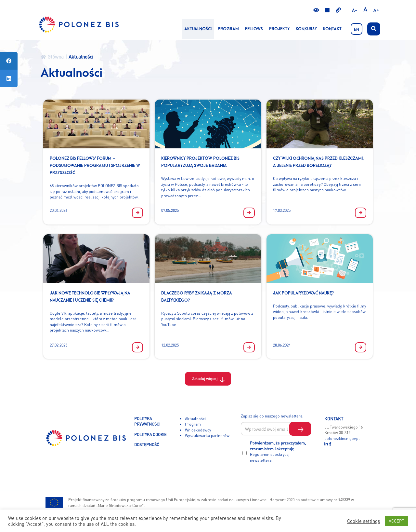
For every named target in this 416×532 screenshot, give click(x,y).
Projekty (279, 29)
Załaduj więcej (205, 378)
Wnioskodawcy (198, 430)
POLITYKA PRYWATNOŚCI (147, 421)
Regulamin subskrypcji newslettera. (270, 457)
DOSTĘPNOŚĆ (147, 444)
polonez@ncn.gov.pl (342, 438)
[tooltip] (9, 61)
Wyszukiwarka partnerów (207, 435)
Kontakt (332, 29)
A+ (376, 10)
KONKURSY (306, 29)
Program (228, 29)
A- (355, 10)
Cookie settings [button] (364, 521)
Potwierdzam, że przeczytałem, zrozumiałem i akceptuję (278, 451)
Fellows (254, 29)
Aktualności (198, 29)
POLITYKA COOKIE (150, 434)
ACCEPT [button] (396, 521)
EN (357, 30)
